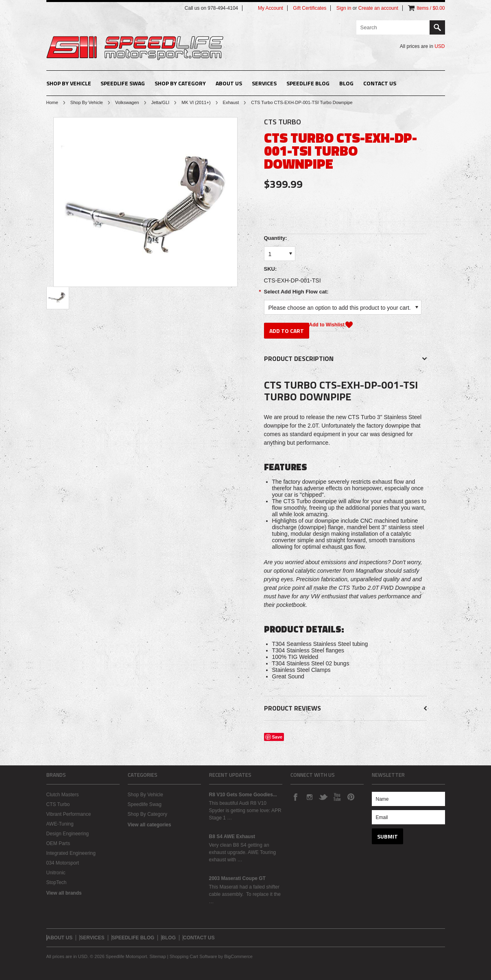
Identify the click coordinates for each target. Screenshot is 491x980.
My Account (271, 8)
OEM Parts (58, 843)
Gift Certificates (310, 8)
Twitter (323, 797)
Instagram (309, 797)
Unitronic (56, 873)
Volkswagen (127, 102)
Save (277, 737)
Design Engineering (68, 834)
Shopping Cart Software (193, 956)
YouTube (337, 797)
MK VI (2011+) (196, 102)
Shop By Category (180, 83)
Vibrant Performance (69, 814)
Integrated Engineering (71, 853)
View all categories (149, 825)
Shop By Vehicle (69, 83)
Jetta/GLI (160, 102)
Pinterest (351, 797)
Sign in (344, 8)
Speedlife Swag (123, 83)
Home (52, 102)
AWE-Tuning (60, 824)
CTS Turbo (58, 804)
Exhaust (231, 102)
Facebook (295, 797)
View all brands (64, 893)
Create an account (378, 8)
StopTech (57, 882)
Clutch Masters (63, 795)
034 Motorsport (63, 863)
